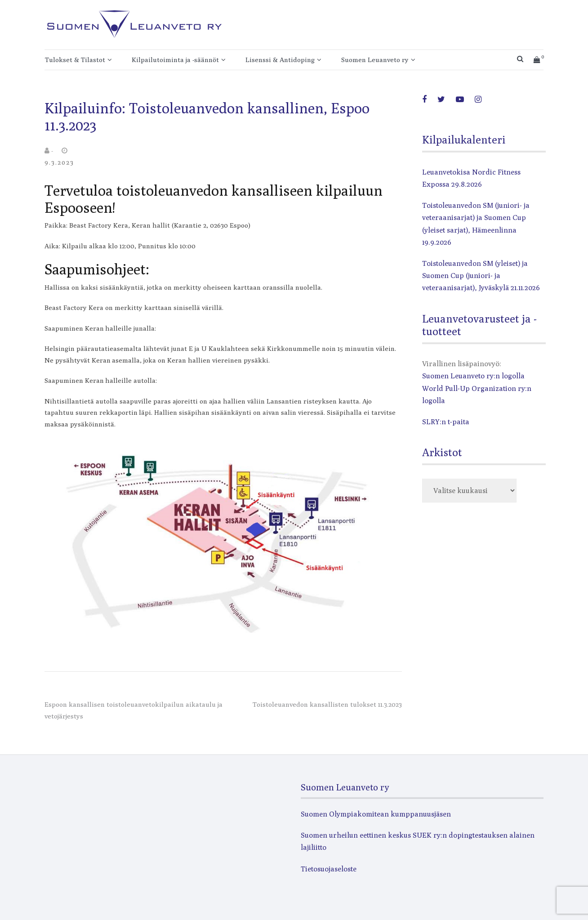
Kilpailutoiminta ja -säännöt (175, 60)
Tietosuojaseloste (329, 869)
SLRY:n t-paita (446, 422)
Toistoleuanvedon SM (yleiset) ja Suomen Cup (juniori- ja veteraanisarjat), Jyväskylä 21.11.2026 (481, 276)
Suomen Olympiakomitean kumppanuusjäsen (376, 814)
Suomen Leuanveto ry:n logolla (473, 376)
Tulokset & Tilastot (75, 60)
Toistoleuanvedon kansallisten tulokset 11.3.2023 (327, 704)
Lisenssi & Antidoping (280, 60)
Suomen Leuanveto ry (375, 60)
